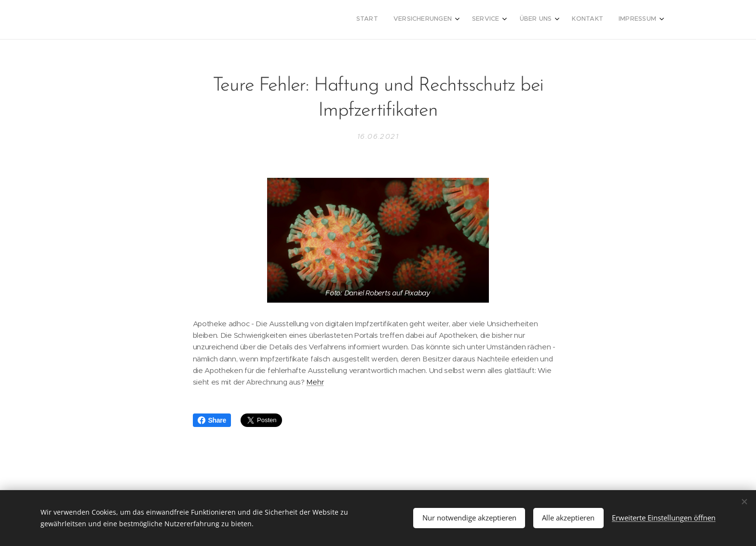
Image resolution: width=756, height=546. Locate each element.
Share (212, 420)
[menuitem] (567, 20)
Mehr (315, 382)
